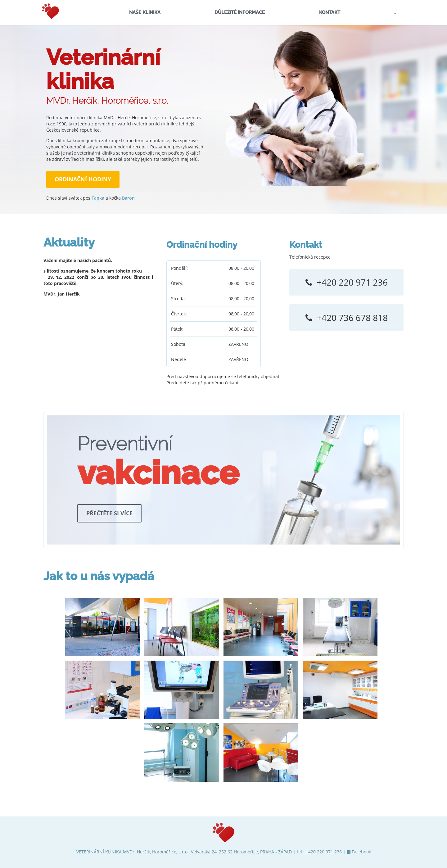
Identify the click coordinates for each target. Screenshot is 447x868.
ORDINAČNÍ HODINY (83, 179)
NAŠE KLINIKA (145, 12)
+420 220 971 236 (352, 282)
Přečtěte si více (109, 513)
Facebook (359, 852)
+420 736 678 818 (352, 318)
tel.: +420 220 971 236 (319, 852)
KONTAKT (330, 12)
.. (395, 12)
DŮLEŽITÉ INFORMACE (240, 12)
